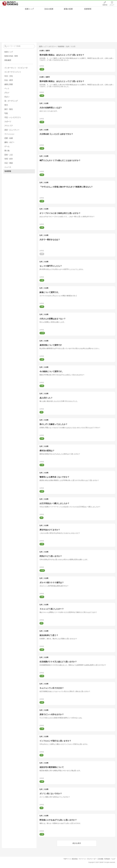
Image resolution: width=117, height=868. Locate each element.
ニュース (8, 167)
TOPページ (67, 859)
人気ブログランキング (10, 3)
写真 (6, 113)
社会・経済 (9, 80)
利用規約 (107, 859)
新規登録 (75, 859)
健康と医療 (9, 84)
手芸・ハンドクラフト (13, 117)
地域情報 (8, 171)
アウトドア (9, 126)
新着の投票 (68, 9)
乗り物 (7, 151)
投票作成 (105, 5)
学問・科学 (9, 159)
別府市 (48, 51)
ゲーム (7, 146)
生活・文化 (9, 76)
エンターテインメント (13, 72)
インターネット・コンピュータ (16, 68)
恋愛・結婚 (9, 138)
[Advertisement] (58, 27)
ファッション (9, 134)
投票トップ (29, 9)
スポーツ (8, 122)
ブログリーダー (92, 859)
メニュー (112, 5)
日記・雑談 (9, 163)
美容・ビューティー (12, 130)
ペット (7, 88)
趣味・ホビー (9, 142)
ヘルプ (113, 859)
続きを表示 (77, 843)
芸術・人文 (9, 155)
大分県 (41, 51)
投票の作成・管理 (11, 56)
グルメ (7, 93)
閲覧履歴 (8, 60)
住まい (7, 97)
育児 (6, 105)
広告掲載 (100, 859)
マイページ (82, 859)
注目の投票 (49, 9)
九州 (41, 103)
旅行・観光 (9, 109)
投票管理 (88, 9)
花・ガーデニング (11, 101)
